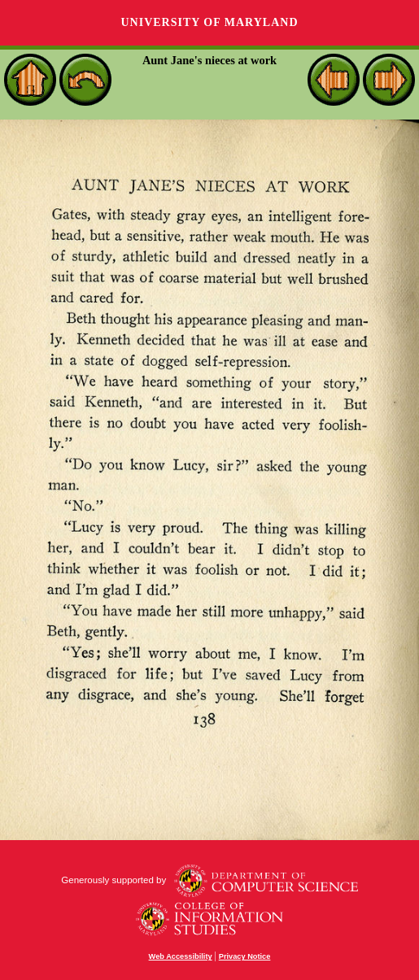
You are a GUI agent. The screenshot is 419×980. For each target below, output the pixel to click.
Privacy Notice (245, 956)
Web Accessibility (181, 956)
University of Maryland (209, 22)
